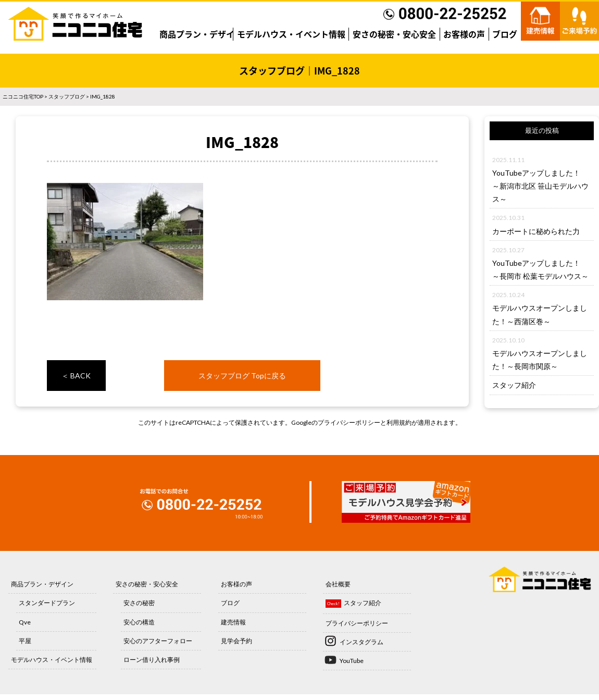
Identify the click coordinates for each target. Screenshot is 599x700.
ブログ (505, 34)
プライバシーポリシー (349, 422)
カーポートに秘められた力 (536, 231)
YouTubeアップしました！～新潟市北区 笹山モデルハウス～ (540, 186)
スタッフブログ (67, 96)
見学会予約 (236, 641)
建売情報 (233, 622)
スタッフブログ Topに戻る (242, 376)
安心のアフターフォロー (158, 641)
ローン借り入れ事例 (152, 660)
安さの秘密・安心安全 (394, 34)
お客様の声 (464, 34)
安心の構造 (139, 622)
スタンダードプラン (47, 603)
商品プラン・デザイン (201, 34)
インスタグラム (361, 642)
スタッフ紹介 (514, 385)
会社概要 (338, 584)
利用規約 (399, 422)
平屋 (25, 641)
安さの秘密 (139, 603)
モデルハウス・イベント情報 (291, 34)
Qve (25, 622)
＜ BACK (76, 376)
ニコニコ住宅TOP (23, 96)
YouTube (352, 661)
